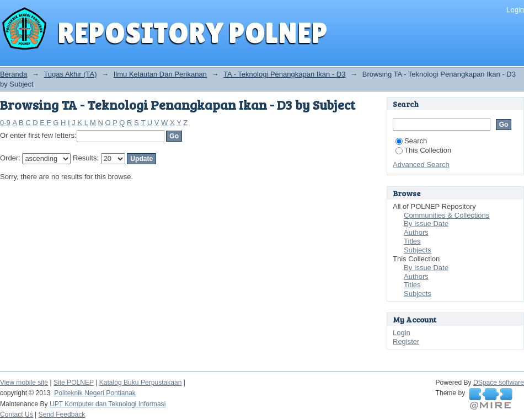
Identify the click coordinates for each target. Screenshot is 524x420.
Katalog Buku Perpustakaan (141, 383)
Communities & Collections (447, 215)
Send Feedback (62, 414)
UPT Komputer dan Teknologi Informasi (108, 404)
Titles (412, 241)
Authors (416, 232)
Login (515, 10)
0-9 (5, 123)
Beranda (14, 74)
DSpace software (499, 383)
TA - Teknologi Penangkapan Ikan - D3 (284, 74)
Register (406, 341)
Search (411, 141)
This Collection (423, 150)
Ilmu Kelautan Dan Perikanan (160, 74)
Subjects (418, 250)
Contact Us (17, 414)
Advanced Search (421, 165)
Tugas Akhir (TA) (70, 74)
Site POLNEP (74, 383)
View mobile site (24, 383)
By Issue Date (426, 224)
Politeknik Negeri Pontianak (95, 393)
